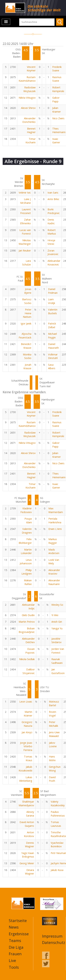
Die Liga (16, 947)
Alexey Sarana (30, 814)
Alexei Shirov (28, 108)
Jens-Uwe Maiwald (54, 734)
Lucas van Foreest (25, 232)
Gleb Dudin (28, 615)
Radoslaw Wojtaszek (29, 89)
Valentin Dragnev (27, 531)
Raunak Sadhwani (57, 661)
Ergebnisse (19, 934)
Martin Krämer (28, 714)
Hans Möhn (52, 758)
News (14, 927)
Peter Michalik (54, 724)
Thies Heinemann (59, 130)
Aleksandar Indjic (28, 607)
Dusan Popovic (30, 651)
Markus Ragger (53, 541)
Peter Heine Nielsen (27, 313)
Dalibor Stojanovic (29, 671)
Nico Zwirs (58, 118)
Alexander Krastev (54, 572)
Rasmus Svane (57, 79)
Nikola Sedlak (27, 659)
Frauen (15, 954)
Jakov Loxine (53, 745)
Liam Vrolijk (52, 301)
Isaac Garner (56, 141)
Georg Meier (27, 863)
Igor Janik (26, 324)
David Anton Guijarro (27, 824)
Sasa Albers (52, 367)
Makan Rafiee (28, 582)
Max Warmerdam (56, 510)
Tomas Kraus (28, 758)
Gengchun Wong (55, 769)
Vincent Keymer (31, 69)
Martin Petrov (27, 622)
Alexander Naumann (54, 582)
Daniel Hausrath (53, 346)
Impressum (52, 936)
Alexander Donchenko (29, 120)
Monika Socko (27, 356)
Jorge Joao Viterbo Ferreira (26, 746)
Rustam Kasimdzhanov (27, 79)
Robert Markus (52, 232)
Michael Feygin (52, 336)
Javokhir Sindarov (56, 640)
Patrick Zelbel (52, 325)
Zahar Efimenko (25, 221)
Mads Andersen (54, 551)
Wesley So (57, 605)
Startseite (18, 920)
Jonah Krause (27, 367)
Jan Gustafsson (58, 671)
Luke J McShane (26, 201)
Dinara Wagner (29, 872)
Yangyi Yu (57, 628)
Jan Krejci (27, 732)
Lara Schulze (26, 263)
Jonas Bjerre (28, 291)
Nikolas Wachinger (25, 242)
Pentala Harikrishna (55, 520)
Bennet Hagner (31, 130)
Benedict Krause (26, 346)
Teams (15, 940)
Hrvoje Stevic (51, 242)
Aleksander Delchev (28, 640)
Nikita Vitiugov (27, 98)
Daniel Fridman (53, 291)
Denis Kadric (51, 221)
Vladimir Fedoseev (26, 510)
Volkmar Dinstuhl (53, 356)
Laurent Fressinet (26, 211)
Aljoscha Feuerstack (25, 336)
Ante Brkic (53, 199)
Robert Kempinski (58, 89)
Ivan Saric (53, 193)
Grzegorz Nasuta (27, 724)
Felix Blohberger (25, 541)
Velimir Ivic (25, 193)
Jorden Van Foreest (58, 651)
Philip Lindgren (27, 572)
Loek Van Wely (54, 562)
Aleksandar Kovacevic (54, 263)
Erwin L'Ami (55, 529)
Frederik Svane (57, 69)
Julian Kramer (56, 110)
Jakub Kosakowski (25, 769)
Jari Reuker (25, 251)
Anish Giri (57, 622)
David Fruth (52, 779)
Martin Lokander (26, 551)
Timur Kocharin (31, 141)
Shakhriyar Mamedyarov (26, 803)
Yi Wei (55, 615)
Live (12, 960)
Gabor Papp (56, 100)
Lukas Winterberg (26, 779)
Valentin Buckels (53, 311)
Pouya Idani (28, 520)
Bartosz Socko (27, 301)
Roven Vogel (53, 714)
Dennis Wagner (29, 845)
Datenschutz (54, 942)
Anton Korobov (29, 834)
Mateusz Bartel (54, 703)
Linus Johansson (26, 562)
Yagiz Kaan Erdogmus (28, 855)
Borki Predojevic (54, 211)
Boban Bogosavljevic (27, 630)
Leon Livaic (26, 702)
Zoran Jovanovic (53, 252)
